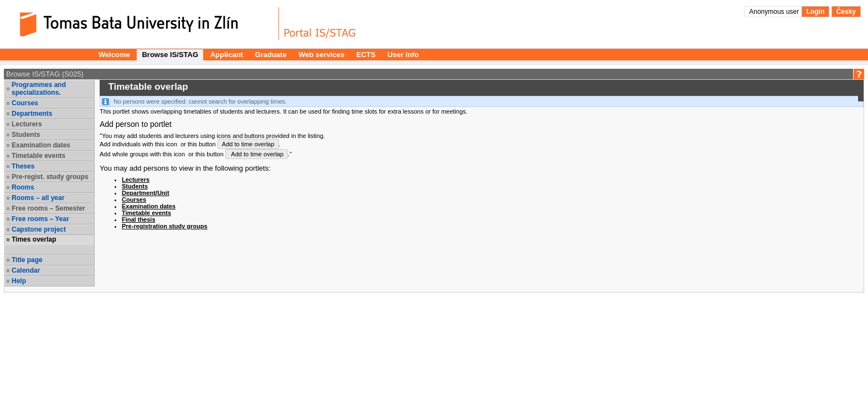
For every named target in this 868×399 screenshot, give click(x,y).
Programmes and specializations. (39, 89)
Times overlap (34, 239)
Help (19, 281)
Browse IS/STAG (170, 55)
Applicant (227, 55)
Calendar (26, 270)
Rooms (23, 187)
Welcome (114, 55)
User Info (403, 55)
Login (816, 12)
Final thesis (139, 219)
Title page (27, 260)
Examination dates (41, 145)
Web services (321, 55)
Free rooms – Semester (48, 208)
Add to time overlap (248, 144)
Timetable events (38, 156)
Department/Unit (146, 193)
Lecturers (27, 124)
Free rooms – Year (40, 219)
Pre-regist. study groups (50, 177)
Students (26, 135)
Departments (32, 114)
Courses (25, 103)
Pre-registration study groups (165, 226)
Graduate (271, 55)
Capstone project (39, 229)
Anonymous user (775, 12)
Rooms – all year (38, 198)
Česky (846, 12)
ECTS (366, 55)
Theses (23, 166)
